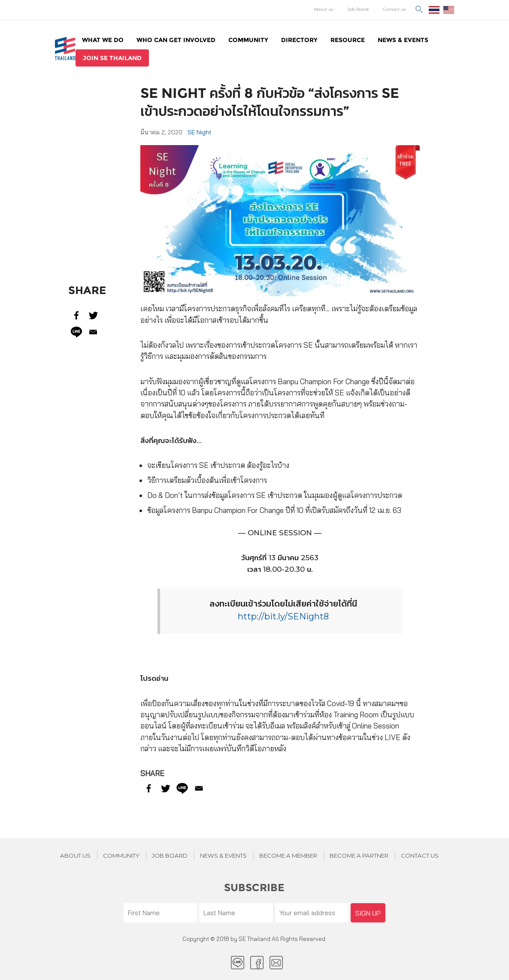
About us (323, 9)
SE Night (200, 132)
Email (276, 963)
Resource (348, 40)
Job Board (358, 9)
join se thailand (112, 58)
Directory (299, 40)
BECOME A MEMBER (288, 856)
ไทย (434, 10)
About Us (75, 856)
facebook (257, 963)
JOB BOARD (170, 856)
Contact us (394, 9)
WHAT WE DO (103, 40)
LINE (238, 963)
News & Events (403, 40)
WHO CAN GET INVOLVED (176, 40)
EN (449, 10)
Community (248, 40)
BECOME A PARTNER (359, 856)
